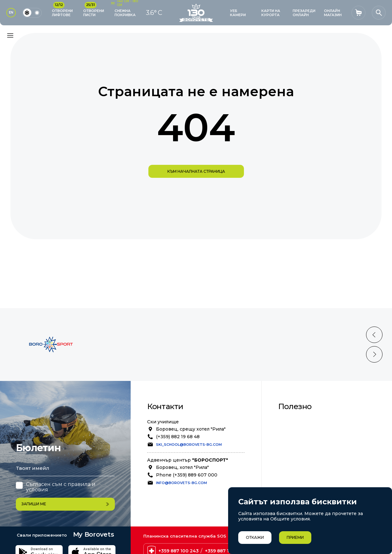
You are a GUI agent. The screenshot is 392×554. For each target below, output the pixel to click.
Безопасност (301, 428)
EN (11, 12)
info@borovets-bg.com (181, 483)
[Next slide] (374, 354)
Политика (297, 435)
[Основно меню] (10, 35)
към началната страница (196, 171)
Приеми (295, 537)
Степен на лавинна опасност (320, 469)
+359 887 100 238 (225, 528)
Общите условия (290, 519)
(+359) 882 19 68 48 (178, 437)
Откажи (255, 537)
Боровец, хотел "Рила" (182, 467)
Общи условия (303, 421)
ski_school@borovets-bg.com (189, 445)
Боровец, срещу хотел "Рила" (191, 429)
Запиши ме (65, 481)
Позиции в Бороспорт (313, 442)
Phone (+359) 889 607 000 (187, 475)
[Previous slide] (374, 335)
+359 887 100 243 (179, 528)
